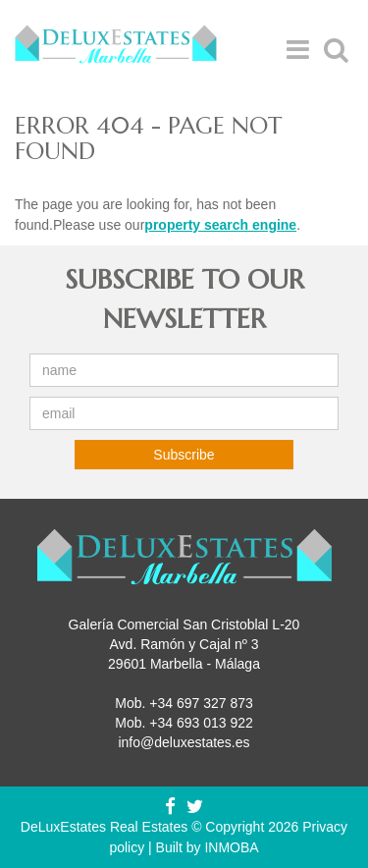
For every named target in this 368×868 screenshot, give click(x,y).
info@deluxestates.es (184, 742)
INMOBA (231, 847)
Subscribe (184, 455)
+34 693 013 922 (201, 723)
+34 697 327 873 (201, 703)
